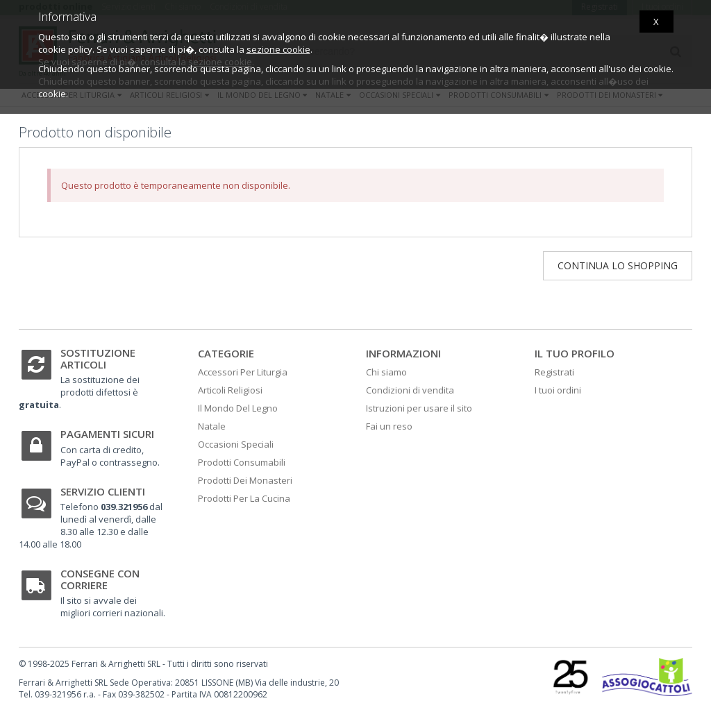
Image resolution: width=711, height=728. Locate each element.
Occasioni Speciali (236, 444)
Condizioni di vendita (410, 390)
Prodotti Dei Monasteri (245, 480)
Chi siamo (386, 372)
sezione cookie (278, 49)
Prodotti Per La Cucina (244, 498)
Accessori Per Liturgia (243, 372)
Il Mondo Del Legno (238, 408)
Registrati (554, 372)
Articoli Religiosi (230, 390)
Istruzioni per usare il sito (419, 408)
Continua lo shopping (618, 265)
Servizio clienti (103, 491)
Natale (212, 426)
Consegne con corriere (100, 579)
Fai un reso (389, 426)
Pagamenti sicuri (107, 434)
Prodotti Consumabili (242, 462)
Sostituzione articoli (98, 358)
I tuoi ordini (558, 390)
